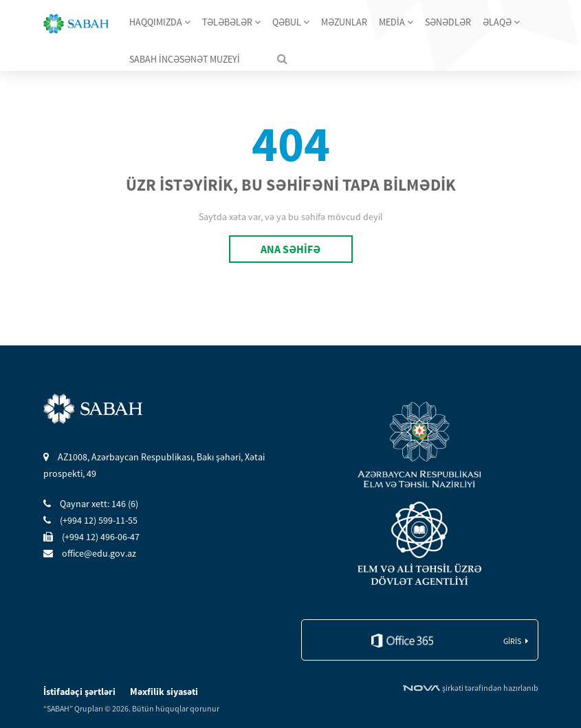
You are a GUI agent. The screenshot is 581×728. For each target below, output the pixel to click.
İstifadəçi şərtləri (80, 692)
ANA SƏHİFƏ (290, 249)
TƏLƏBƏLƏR (231, 22)
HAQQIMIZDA (160, 22)
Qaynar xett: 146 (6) (91, 504)
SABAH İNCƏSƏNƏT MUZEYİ (185, 59)
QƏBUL (291, 22)
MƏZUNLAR (344, 22)
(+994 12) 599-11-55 (90, 520)
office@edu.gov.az (90, 553)
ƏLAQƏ (501, 22)
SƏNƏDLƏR (448, 22)
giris (512, 641)
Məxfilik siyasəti (164, 692)
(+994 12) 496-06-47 (91, 537)
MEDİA (396, 22)
